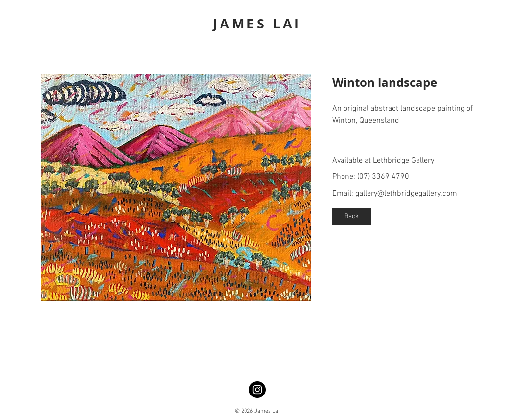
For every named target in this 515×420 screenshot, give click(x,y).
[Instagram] (257, 390)
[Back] (352, 217)
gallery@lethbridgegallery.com (406, 194)
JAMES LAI (257, 23)
